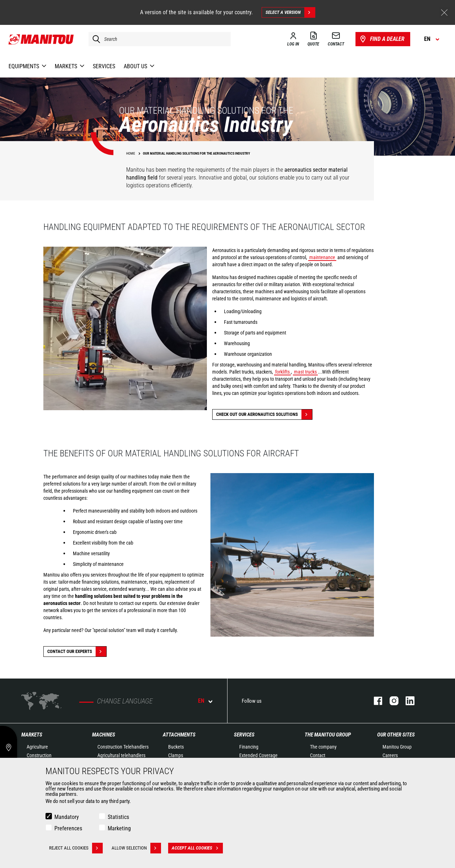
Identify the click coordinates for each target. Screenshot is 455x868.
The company (323, 747)
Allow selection (136, 848)
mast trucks (305, 372)
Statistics (118, 817)
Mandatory (67, 817)
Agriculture (37, 747)
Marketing (119, 828)
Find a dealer (382, 39)
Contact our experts (77, 652)
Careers (390, 755)
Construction (39, 755)
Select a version (290, 12)
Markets (32, 735)
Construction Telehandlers (123, 747)
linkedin (406, 701)
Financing (249, 747)
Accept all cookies (197, 848)
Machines (104, 735)
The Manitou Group (328, 735)
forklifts (282, 372)
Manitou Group (397, 747)
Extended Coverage (258, 755)
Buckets (176, 747)
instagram (390, 701)
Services (244, 735)
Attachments (179, 735)
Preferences (68, 828)
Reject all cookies (76, 848)
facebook (374, 701)
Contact (318, 755)
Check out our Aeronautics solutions (264, 414)
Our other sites (396, 735)
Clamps (176, 755)
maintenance (322, 257)
